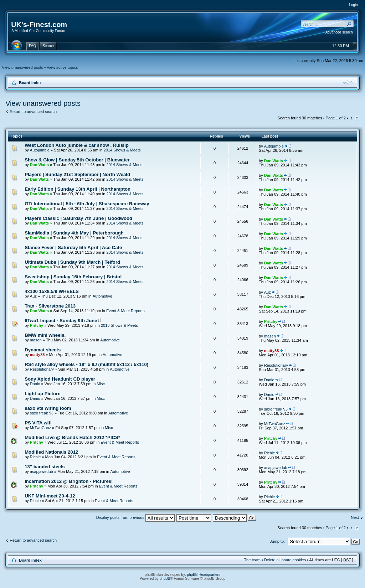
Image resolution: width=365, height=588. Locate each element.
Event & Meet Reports (125, 311)
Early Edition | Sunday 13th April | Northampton (78, 189)
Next (355, 517)
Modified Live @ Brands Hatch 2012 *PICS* (72, 437)
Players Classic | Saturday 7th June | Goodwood (78, 218)
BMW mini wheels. (45, 335)
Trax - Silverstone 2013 (50, 306)
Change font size (348, 82)
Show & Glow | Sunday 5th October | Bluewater (77, 160)
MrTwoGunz (40, 428)
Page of (336, 118)
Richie (35, 457)
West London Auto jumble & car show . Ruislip (77, 145)
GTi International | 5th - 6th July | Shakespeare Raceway (87, 204)
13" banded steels (45, 467)
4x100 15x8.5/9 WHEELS (52, 291)
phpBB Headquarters (204, 575)
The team (252, 560)
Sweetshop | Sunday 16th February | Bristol (73, 277)
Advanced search (339, 32)
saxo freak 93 (42, 413)
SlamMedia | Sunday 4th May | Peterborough (74, 233)
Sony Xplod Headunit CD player (60, 379)
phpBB (165, 579)
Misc (101, 384)
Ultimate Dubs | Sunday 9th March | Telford (72, 262)
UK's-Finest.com (39, 25)
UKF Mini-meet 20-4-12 (50, 496)
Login (353, 5)
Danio (35, 384)
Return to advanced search (33, 112)
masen (36, 340)
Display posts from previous (135, 517)
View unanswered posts (22, 67)
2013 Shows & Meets (119, 325)
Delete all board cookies (285, 560)
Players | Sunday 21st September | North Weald (77, 174)
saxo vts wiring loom (48, 408)
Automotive (102, 296)
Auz (33, 296)
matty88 (37, 355)
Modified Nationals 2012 (51, 452)
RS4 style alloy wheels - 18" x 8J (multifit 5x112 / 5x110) (86, 364)
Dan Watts (39, 165)
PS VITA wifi (38, 423)
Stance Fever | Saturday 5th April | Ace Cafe (73, 247)
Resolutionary (42, 369)
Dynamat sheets (43, 350)
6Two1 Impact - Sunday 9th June (61, 321)
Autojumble (40, 150)
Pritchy (37, 325)
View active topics (62, 67)
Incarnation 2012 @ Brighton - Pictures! (69, 481)
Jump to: (277, 541)
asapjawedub (42, 471)
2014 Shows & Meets (122, 150)
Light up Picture (42, 394)
